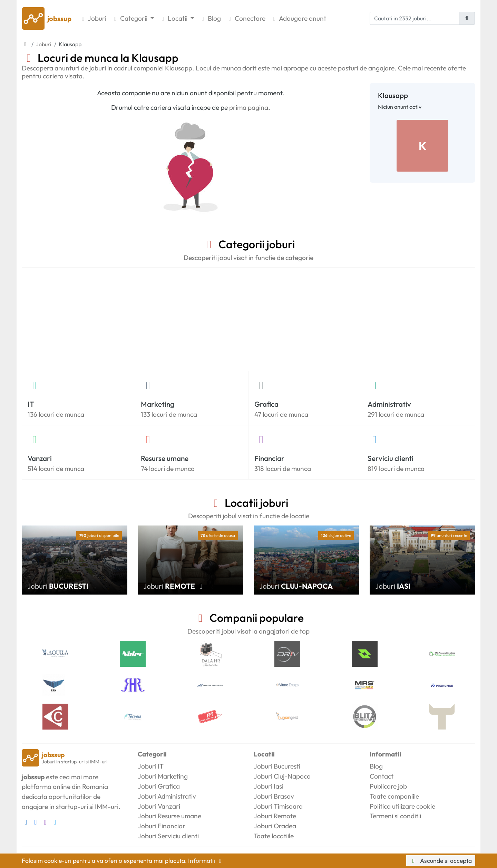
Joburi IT (151, 766)
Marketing (158, 404)
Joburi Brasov (274, 796)
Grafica (266, 404)
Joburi (93, 18)
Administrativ (389, 404)
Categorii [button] (130, 18)
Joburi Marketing (163, 776)
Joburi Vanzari (159, 806)
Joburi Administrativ (167, 796)
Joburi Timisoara (278, 806)
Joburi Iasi (269, 786)
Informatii (206, 861)
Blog (210, 18)
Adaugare (299, 18)
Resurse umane (165, 458)
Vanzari (40, 458)
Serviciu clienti (391, 458)
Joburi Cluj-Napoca (282, 776)
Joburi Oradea (275, 826)
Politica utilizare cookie (402, 806)
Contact (382, 776)
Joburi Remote (275, 816)
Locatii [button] (174, 18)
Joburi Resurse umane (169, 816)
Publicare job (388, 786)
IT (31, 404)
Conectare (246, 18)
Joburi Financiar (162, 826)
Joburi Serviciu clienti (168, 836)
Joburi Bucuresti (277, 766)
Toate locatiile (274, 836)
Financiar (269, 458)
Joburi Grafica (159, 786)
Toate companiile (394, 796)
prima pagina (249, 107)
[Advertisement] (249, 319)
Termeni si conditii (395, 816)
